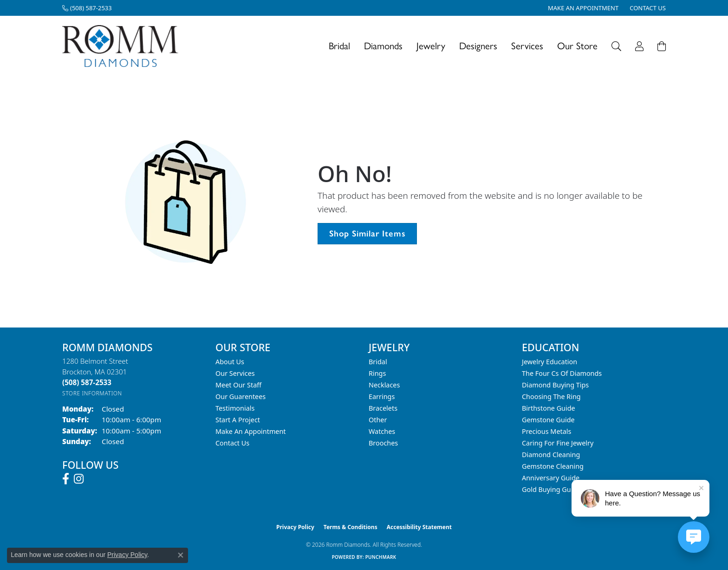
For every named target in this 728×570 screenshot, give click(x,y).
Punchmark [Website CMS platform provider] (381, 557)
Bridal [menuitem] (378, 362)
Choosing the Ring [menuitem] (551, 396)
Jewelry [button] (431, 46)
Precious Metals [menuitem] (546, 431)
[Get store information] (92, 393)
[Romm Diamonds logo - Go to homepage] (123, 46)
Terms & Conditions (351, 527)
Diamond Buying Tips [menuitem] (555, 385)
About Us (230, 362)
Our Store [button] (577, 46)
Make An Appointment (251, 431)
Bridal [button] (339, 46)
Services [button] (527, 46)
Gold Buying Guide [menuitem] (551, 489)
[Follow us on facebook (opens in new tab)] (66, 479)
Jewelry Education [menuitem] (549, 362)
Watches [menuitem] (382, 431)
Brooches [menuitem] (383, 443)
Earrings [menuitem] (382, 396)
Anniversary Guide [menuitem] (551, 478)
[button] (616, 46)
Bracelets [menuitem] (383, 408)
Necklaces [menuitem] (384, 385)
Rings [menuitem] (377, 373)
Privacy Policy (295, 527)
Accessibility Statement (419, 527)
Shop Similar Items (367, 233)
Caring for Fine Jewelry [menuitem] (558, 443)
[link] (87, 8)
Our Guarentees (240, 396)
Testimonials (235, 408)
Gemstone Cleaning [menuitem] (553, 466)
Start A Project (238, 420)
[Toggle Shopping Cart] (662, 46)
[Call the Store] (87, 382)
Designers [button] (478, 46)
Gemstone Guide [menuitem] (548, 420)
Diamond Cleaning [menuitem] (551, 455)
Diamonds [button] (383, 46)
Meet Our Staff (238, 385)
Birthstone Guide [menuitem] (549, 408)
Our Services (235, 373)
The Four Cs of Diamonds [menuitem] (562, 373)
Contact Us (232, 443)
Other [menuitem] (378, 420)
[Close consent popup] (181, 555)
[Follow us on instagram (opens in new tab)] (79, 479)
